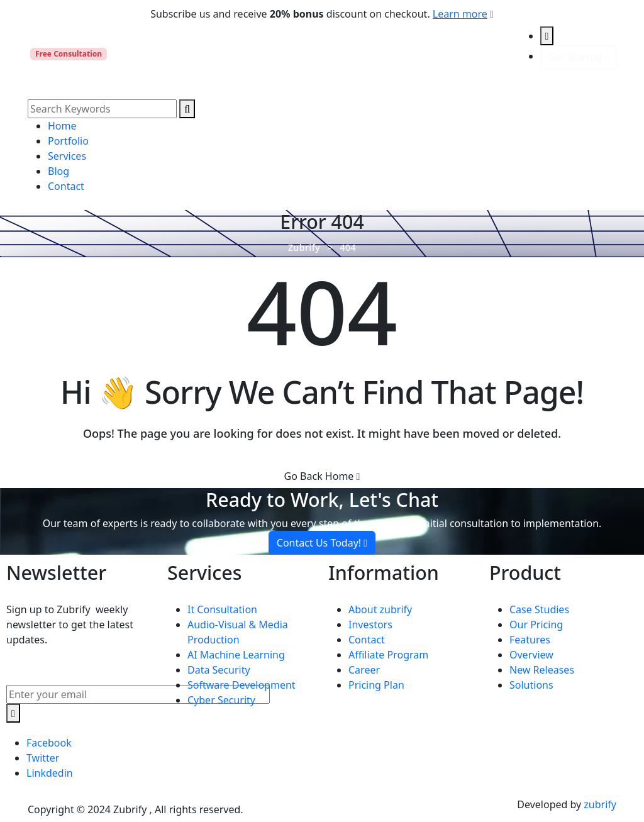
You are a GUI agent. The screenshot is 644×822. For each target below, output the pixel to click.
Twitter (43, 758)
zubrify (600, 804)
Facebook (49, 743)
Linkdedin (50, 773)
